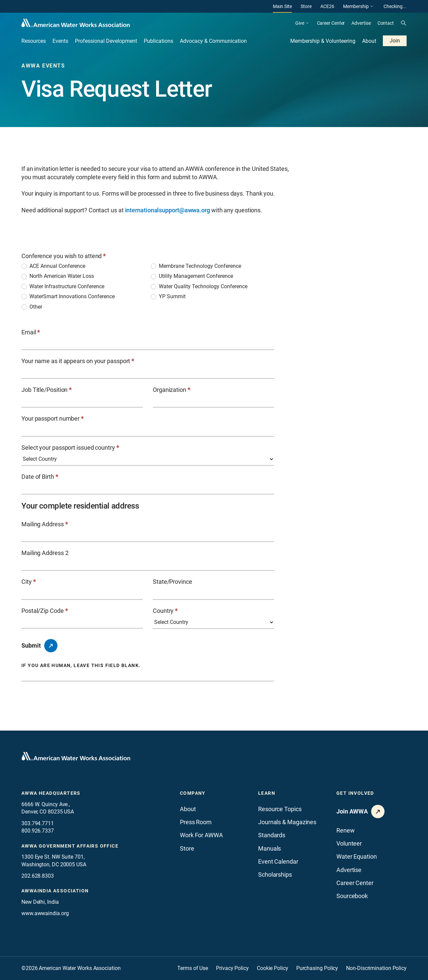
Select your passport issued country (70, 448)
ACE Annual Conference (53, 266)
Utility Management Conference (192, 276)
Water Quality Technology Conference (199, 286)
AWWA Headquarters (51, 793)
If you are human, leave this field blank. (81, 665)
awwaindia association (55, 891)
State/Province (173, 582)
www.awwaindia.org (45, 913)
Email (31, 332)
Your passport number (52, 418)
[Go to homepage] (76, 756)
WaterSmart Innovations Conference (68, 296)
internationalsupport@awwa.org (168, 210)
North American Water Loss (58, 276)
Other (32, 307)
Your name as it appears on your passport (78, 361)
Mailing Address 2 (45, 553)
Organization (172, 390)
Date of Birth (40, 477)
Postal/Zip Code (44, 611)
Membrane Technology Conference (196, 266)
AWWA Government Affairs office (70, 846)
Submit (31, 645)
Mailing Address (44, 524)
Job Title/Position (46, 390)
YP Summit (168, 296)
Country (165, 611)
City (28, 582)
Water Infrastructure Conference (63, 286)
